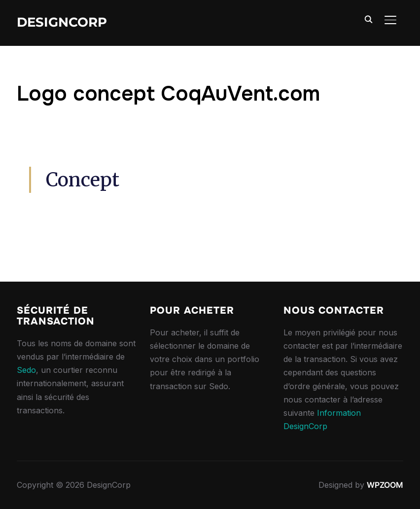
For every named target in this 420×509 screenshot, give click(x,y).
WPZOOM (385, 485)
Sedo (26, 370)
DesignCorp (62, 22)
